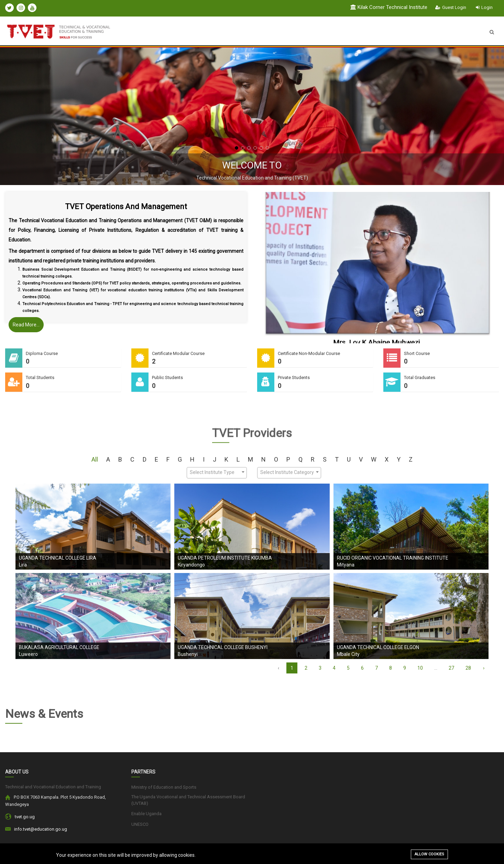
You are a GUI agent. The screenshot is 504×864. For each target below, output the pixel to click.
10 (420, 668)
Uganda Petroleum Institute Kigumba (225, 558)
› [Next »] (484, 668)
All (95, 459)
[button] (237, 148)
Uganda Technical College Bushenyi (223, 647)
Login (484, 7)
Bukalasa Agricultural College (59, 647)
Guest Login (451, 7)
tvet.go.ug (25, 817)
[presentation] (22, 116)
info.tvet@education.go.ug (41, 829)
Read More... (26, 325)
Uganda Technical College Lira (58, 558)
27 (451, 668)
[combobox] (217, 473)
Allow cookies (429, 854)
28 (468, 668)
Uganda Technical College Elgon (378, 647)
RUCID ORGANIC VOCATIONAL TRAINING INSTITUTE (393, 558)
